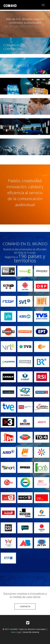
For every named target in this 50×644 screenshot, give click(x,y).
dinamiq (36, 632)
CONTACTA (25, 606)
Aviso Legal (16, 632)
